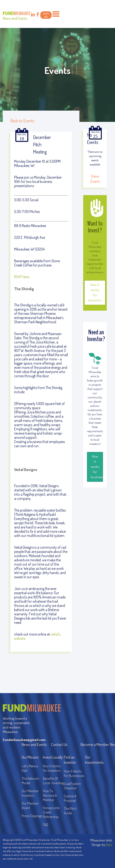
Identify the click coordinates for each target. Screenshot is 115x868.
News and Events (15, 18)
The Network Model (30, 781)
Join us (46, 15)
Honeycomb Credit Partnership (51, 812)
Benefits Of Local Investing (53, 781)
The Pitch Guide (70, 811)
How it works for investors (95, 292)
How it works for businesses (97, 467)
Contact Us (59, 744)
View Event (95, 179)
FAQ (45, 825)
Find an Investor (70, 760)
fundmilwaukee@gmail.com (16, 740)
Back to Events (22, 121)
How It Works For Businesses (74, 773)
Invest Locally (53, 757)
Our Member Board (30, 806)
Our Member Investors (30, 793)
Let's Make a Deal (30, 768)
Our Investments (94, 760)
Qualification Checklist (72, 786)
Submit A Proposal (70, 798)
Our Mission (30, 757)
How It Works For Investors (52, 768)
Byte (109, 845)
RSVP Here (22, 277)
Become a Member (95, 744)
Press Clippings (32, 816)
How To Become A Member (50, 795)
